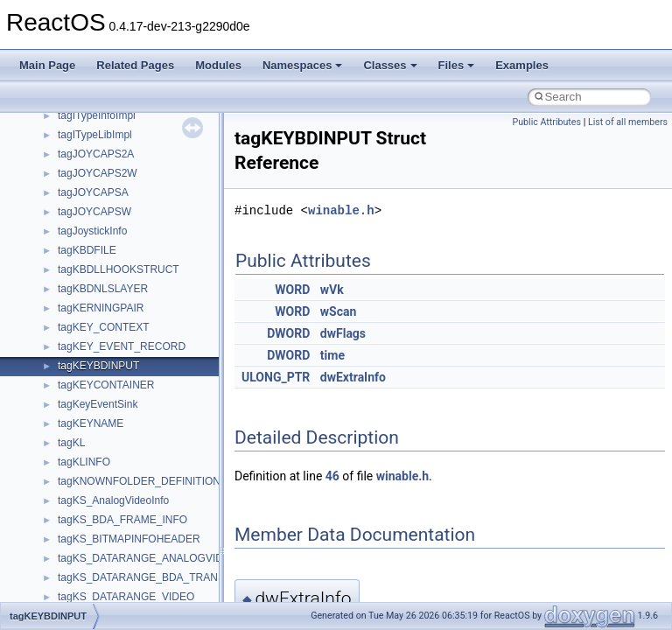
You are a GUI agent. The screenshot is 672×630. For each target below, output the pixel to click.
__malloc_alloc (92, 458)
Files (457, 65)
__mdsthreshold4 (98, 496)
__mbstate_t (87, 477)
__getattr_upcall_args (108, 169)
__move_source (95, 573)
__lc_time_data (93, 342)
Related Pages (135, 65)
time (332, 355)
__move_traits (91, 592)
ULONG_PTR (276, 377)
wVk (332, 290)
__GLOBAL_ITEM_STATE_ (122, 227)
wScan (339, 311)
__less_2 (79, 361)
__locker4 (80, 438)
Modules (218, 65)
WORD (292, 290)
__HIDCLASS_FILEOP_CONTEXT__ (145, 265)
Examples (522, 65)
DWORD (288, 333)
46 (332, 476)
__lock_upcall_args (103, 419)
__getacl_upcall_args (107, 150)
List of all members (628, 122)
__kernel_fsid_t (93, 323)
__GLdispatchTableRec (112, 207)
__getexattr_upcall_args (114, 188)
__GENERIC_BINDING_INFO (128, 130)
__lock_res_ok (91, 400)
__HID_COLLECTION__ (115, 246)
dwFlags (343, 333)
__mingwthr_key (96, 535)
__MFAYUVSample (103, 515)
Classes (390, 65)
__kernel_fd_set (95, 304)
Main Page (47, 65)
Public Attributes (546, 122)
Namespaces (303, 65)
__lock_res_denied (102, 381)
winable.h (341, 210)
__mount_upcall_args (108, 554)
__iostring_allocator (103, 284)
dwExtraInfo (353, 377)
